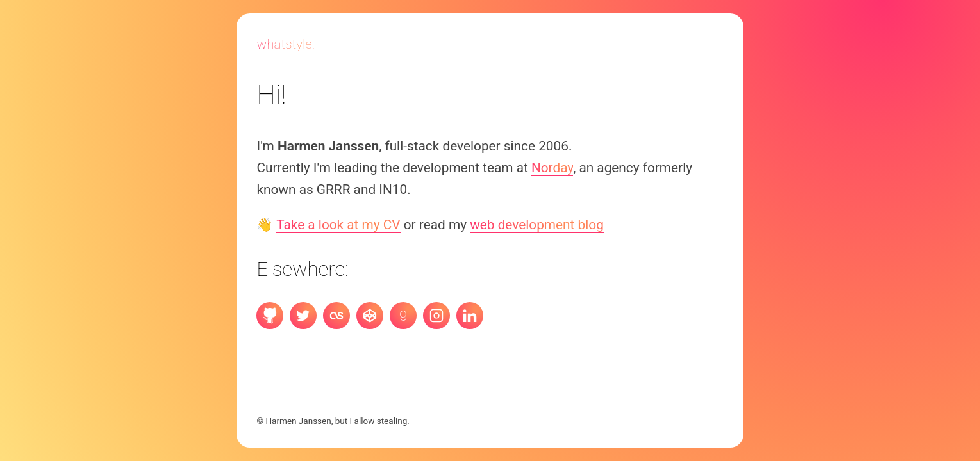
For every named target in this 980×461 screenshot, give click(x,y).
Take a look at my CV (338, 225)
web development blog (537, 225)
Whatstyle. (286, 44)
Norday (552, 168)
